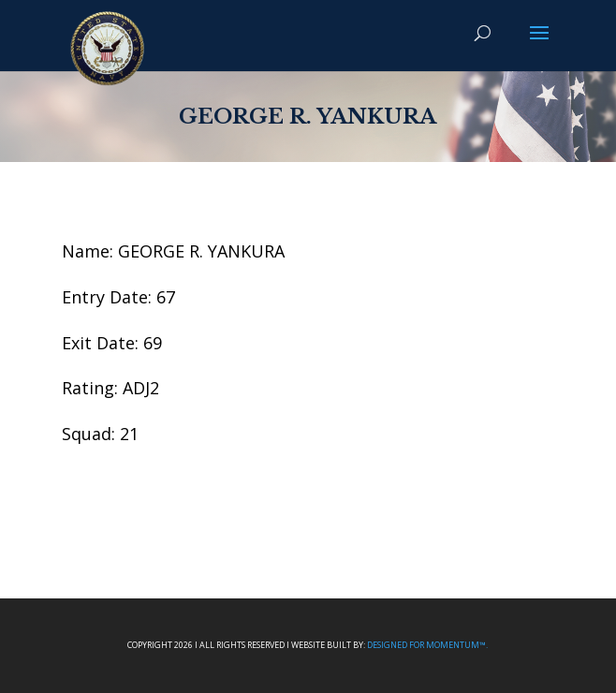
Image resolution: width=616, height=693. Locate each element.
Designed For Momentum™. (427, 645)
